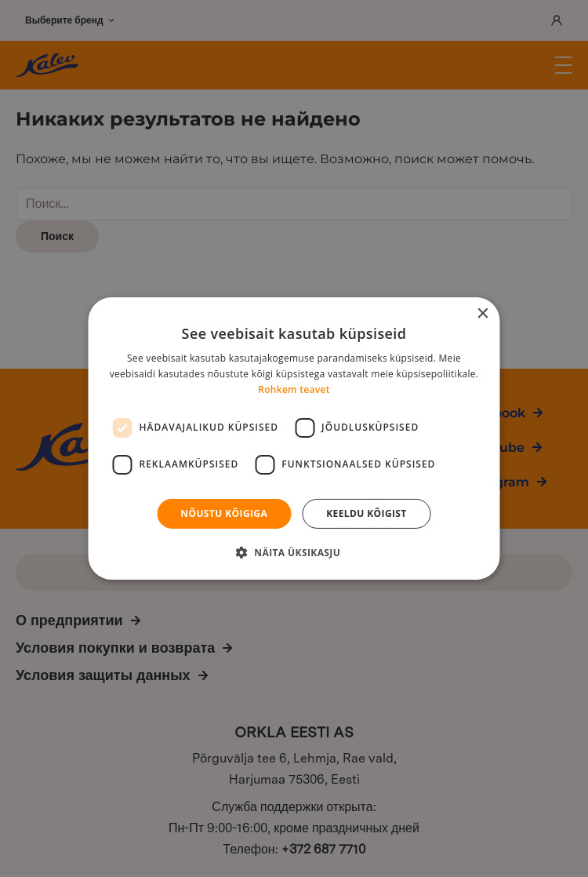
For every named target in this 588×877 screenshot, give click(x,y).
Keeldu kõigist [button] (367, 513)
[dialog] (294, 438)
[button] (294, 552)
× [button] (483, 314)
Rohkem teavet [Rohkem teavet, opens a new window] (294, 389)
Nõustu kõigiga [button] (224, 513)
